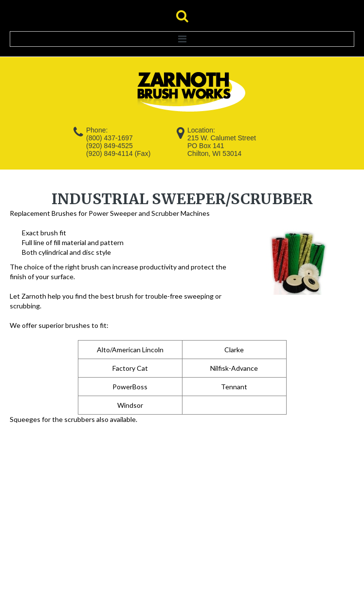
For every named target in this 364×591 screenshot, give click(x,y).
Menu (182, 39)
